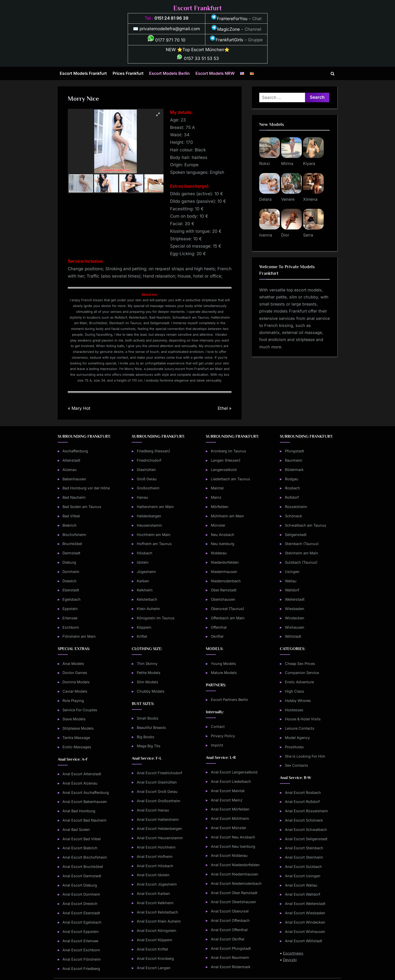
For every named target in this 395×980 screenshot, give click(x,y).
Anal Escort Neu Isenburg (233, 846)
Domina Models (76, 682)
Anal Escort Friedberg (81, 969)
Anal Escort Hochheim (156, 847)
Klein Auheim (148, 609)
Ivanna (266, 235)
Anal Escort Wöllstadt (304, 941)
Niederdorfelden (225, 562)
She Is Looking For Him (305, 756)
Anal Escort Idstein (153, 875)
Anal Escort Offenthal (229, 930)
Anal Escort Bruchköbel (83, 867)
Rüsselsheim (296, 507)
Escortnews (293, 953)
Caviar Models (75, 691)
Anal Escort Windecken (305, 922)
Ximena (310, 199)
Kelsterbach (147, 599)
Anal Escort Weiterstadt (305, 904)
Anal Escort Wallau (301, 885)
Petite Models (149, 673)
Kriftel (142, 636)
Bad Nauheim (74, 497)
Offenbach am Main (228, 618)
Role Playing (73, 701)
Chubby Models (151, 691)
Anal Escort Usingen (303, 876)
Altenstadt (71, 460)
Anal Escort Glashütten (157, 782)
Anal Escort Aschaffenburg (86, 792)
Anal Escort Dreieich (80, 904)
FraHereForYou (229, 19)
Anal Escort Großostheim (159, 801)
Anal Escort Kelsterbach (157, 912)
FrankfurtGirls (226, 40)
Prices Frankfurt (128, 73)
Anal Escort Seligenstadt (306, 839)
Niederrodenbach (226, 581)
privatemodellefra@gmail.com (170, 29)
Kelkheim (145, 590)
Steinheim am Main (302, 553)
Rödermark (294, 470)
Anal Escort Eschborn (81, 950)
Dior (285, 235)
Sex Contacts (297, 765)
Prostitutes (294, 747)
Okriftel (217, 636)
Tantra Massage (76, 738)
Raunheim (294, 460)
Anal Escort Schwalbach (306, 830)
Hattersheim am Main (155, 507)
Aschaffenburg (75, 451)
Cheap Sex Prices (300, 664)
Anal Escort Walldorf (303, 894)
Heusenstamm (149, 525)
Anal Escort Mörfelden (230, 809)
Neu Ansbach (223, 535)
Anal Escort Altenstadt (82, 774)
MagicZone (225, 29)
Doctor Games (75, 673)
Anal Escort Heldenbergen (159, 829)
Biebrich (70, 525)
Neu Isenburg (223, 544)
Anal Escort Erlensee (80, 941)
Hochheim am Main (154, 535)
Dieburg (69, 562)
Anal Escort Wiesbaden (305, 913)
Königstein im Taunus (156, 618)
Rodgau (292, 479)
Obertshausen (223, 599)
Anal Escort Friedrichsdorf (159, 773)
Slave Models (74, 719)
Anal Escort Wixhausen (305, 932)
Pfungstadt (294, 451)
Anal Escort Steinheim (304, 857)
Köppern (144, 627)
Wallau (291, 581)
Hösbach (145, 553)
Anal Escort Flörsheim (82, 959)
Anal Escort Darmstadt (82, 876)
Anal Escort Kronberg (155, 958)
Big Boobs (146, 737)
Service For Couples (80, 710)
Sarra (308, 235)
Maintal (217, 488)
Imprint (217, 745)
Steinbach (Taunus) (302, 544)
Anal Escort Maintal (228, 791)
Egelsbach (72, 599)
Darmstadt (71, 553)
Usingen (292, 572)
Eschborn (71, 627)
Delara (265, 199)
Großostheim (148, 488)
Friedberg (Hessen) (153, 451)
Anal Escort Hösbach (155, 866)
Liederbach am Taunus (231, 479)
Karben (143, 581)
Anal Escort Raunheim (230, 957)
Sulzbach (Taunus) (301, 562)
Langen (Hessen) (226, 460)
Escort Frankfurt (197, 8)
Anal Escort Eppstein (81, 932)
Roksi (265, 163)
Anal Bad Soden (76, 830)
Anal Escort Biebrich (80, 848)
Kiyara (309, 163)
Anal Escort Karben (153, 893)
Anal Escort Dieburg (80, 885)
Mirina (287, 163)
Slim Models (147, 682)
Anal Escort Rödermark (231, 967)
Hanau (142, 497)
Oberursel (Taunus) (227, 609)
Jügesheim (146, 572)
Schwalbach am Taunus (306, 525)
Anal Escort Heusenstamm (160, 838)
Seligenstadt (296, 535)
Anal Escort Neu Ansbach (233, 837)
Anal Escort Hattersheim (158, 819)
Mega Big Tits (149, 746)
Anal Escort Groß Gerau (157, 791)
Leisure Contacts (300, 728)
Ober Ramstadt (224, 590)
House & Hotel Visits (303, 719)
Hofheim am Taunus (154, 544)
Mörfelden (220, 507)
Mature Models (224, 673)
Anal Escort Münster (228, 828)
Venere (288, 199)
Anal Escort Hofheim (155, 856)
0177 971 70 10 (167, 40)
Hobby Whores (298, 701)
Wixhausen (295, 627)
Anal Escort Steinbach (304, 848)
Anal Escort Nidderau (229, 855)
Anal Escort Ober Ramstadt (234, 893)
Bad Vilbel (71, 516)
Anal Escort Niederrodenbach (236, 883)
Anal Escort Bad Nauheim (85, 820)
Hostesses (294, 710)
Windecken (295, 618)
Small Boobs (148, 718)
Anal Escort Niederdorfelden (235, 865)
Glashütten (146, 470)
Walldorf (292, 590)
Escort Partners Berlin (229, 700)
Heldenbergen (149, 516)
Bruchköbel (72, 544)
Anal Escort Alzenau (80, 783)
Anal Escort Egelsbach (82, 922)
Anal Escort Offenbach (230, 920)
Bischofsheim (74, 535)
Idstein (143, 562)
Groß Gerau (147, 479)
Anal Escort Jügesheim (157, 884)
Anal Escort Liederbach (231, 781)
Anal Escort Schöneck (304, 820)
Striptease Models (78, 728)
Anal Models (73, 664)
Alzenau (70, 470)
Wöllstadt (293, 636)
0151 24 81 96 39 (171, 18)
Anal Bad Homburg (79, 811)
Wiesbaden (295, 609)
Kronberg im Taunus (228, 451)
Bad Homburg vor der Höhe (86, 488)
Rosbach (292, 488)
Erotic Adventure (299, 682)
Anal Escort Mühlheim (230, 818)
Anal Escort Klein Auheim (159, 921)
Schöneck (293, 516)
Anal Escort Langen (154, 968)
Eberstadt (71, 590)
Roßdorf (292, 497)
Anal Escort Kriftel (152, 949)
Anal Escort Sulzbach (303, 867)
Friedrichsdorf (149, 460)
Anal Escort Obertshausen (234, 902)
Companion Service (302, 673)
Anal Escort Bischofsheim (85, 857)
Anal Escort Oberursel (230, 911)
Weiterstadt (295, 599)
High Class (294, 691)
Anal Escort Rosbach (303, 792)
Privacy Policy (223, 736)
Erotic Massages (77, 747)
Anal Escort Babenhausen (85, 802)
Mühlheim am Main (227, 516)
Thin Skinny (147, 664)
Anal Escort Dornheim (81, 894)
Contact (218, 726)
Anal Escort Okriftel (228, 939)
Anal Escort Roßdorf (302, 802)
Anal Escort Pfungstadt (231, 948)
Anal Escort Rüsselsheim (306, 811)
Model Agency (297, 738)
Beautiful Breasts (151, 728)
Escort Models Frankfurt (83, 73)
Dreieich (70, 581)
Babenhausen (74, 479)
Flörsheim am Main (79, 636)
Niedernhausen (224, 572)
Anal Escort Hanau (153, 810)
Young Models (223, 664)
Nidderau (219, 553)
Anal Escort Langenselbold (234, 772)
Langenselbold (224, 470)
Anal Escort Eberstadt (81, 913)
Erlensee (70, 618)
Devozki (290, 960)
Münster (218, 525)
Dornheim (71, 572)
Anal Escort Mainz (227, 800)
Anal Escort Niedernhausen (235, 874)
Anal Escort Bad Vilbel (82, 839)
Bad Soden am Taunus (82, 507)
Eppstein (70, 609)
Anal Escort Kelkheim (155, 903)
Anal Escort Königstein (157, 931)
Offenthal (219, 627)
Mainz (216, 497)
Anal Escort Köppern (155, 940)
